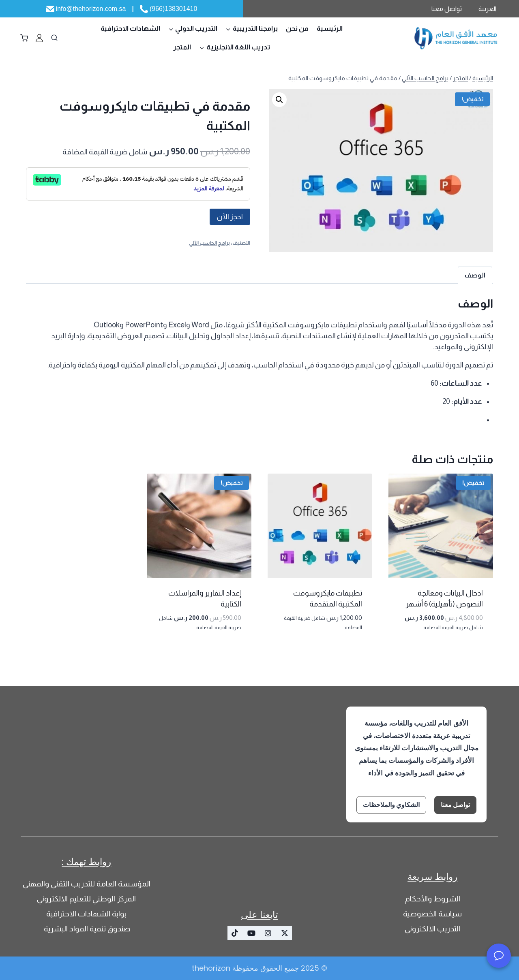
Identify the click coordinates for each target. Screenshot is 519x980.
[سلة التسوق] (24, 38)
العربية (487, 9)
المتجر (182, 47)
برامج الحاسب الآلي (209, 243)
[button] (279, 100)
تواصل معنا (447, 9)
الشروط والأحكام (433, 899)
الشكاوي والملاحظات (391, 805)
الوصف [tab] (475, 275)
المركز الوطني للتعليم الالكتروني (86, 899)
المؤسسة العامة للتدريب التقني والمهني (87, 884)
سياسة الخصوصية (432, 914)
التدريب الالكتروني (432, 929)
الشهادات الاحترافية (130, 29)
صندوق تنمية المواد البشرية (86, 929)
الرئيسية (330, 29)
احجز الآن (230, 217)
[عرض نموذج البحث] (54, 38)
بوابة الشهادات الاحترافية (86, 914)
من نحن (297, 29)
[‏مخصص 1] (39, 38)
